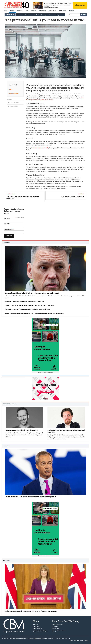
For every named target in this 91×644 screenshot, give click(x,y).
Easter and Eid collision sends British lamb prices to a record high (25, 302)
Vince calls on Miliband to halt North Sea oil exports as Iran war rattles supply (32, 293)
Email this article (13, 103)
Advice (12, 11)
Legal (27, 11)
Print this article (13, 106)
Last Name (7, 224)
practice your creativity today (41, 148)
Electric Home (55, 628)
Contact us (36, 626)
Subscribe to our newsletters (40, 632)
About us (35, 625)
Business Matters (14, 94)
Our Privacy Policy (78, 640)
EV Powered (55, 626)
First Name (7, 219)
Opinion (33, 11)
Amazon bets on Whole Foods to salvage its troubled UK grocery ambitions (27, 309)
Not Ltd (54, 632)
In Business (42, 11)
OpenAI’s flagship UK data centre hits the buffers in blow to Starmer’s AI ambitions (30, 305)
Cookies (86, 640)
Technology (52, 11)
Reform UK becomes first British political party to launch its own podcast (30, 497)
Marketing (6, 446)
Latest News (7, 243)
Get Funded (62, 11)
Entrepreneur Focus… (10, 404)
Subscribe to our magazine (40, 630)
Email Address (9, 229)
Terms (71, 640)
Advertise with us (37, 628)
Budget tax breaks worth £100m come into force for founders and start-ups (31, 611)
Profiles (71, 11)
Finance (20, 11)
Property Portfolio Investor (59, 630)
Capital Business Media (34, 639)
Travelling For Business (58, 625)
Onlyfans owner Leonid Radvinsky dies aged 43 (22, 430)
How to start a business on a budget (73, 197)
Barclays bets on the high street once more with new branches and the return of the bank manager (34, 313)
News (6, 11)
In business (6, 561)
